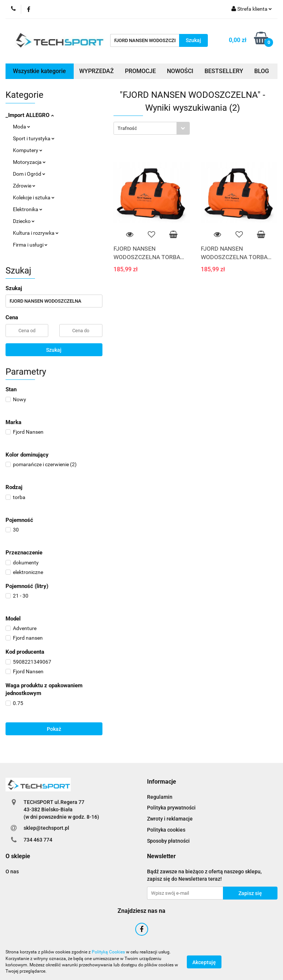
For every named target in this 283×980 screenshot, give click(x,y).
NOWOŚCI (180, 71)
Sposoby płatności (168, 841)
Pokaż (54, 729)
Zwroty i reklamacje (170, 819)
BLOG (262, 71)
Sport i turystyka (34, 138)
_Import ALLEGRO (30, 115)
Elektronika (28, 209)
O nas (12, 871)
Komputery (28, 150)
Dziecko (24, 221)
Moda (22, 127)
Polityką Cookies (108, 952)
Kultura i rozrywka (36, 233)
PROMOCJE (140, 71)
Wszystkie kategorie (39, 71)
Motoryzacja (29, 162)
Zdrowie (24, 186)
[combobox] (152, 128)
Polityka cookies (166, 830)
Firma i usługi (30, 245)
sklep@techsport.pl (46, 828)
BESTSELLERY (224, 71)
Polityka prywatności (171, 808)
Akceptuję (204, 962)
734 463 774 (38, 840)
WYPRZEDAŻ (97, 71)
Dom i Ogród (29, 174)
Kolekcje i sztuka (34, 197)
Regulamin (160, 797)
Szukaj (54, 350)
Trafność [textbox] (127, 128)
